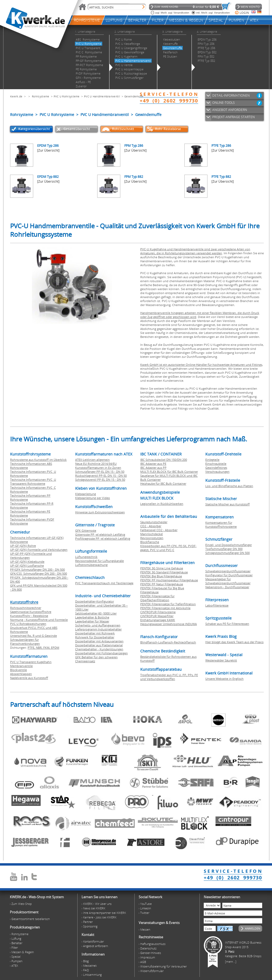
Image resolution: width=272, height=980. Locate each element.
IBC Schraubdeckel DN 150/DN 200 (164, 460)
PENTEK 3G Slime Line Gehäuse (162, 568)
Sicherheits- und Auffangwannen (98, 625)
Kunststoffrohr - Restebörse (29, 616)
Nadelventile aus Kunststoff (29, 678)
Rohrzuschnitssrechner (26, 608)
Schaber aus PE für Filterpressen (227, 624)
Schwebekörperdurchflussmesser (228, 571)
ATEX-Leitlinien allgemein (92, 460)
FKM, (47, 648)
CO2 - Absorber (151, 526)
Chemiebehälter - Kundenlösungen (99, 649)
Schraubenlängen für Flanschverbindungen (25, 642)
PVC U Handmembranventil (102, 96)
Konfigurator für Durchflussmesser (229, 575)
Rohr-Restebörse (168, 129)
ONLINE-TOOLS (224, 103)
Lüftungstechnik (86, 557)
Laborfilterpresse (217, 605)
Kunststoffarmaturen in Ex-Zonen (98, 468)
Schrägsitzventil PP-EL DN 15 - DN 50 (100, 480)
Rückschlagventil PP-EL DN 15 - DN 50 (101, 476)
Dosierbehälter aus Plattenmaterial (99, 645)
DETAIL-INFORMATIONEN (231, 95)
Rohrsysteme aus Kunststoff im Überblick (38, 460)
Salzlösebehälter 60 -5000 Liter (96, 613)
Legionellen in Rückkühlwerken (162, 504)
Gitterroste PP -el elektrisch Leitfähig (100, 534)
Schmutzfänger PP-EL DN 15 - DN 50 (100, 472)
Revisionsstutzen (152, 538)
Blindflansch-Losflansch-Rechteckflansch (168, 642)
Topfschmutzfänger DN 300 (224, 549)
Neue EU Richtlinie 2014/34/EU (96, 464)
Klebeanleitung (86, 494)
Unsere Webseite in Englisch (224, 679)
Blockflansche (150, 542)
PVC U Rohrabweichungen (28, 624)
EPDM (55, 648)
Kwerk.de (16, 96)
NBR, (40, 648)
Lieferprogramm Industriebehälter (98, 629)
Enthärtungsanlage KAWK (158, 620)
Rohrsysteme (41, 96)
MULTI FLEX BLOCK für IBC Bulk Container (169, 472)
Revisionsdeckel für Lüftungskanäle (99, 561)
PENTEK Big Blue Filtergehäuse (161, 576)
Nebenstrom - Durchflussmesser (227, 587)
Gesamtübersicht (77, 129)
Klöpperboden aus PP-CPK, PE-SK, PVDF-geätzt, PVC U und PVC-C (168, 548)
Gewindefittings (216, 468)
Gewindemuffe (134, 96)
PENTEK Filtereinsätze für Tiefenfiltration (168, 604)
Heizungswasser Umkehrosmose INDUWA (169, 624)
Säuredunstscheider (154, 522)
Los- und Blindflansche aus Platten (229, 486)
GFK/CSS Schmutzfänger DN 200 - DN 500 (39, 573)
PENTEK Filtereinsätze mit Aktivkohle (165, 608)
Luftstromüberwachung (91, 565)
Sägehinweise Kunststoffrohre (31, 612)
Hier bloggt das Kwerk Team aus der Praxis (234, 642)
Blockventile (18, 670)
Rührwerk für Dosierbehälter (95, 637)
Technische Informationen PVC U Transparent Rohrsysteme (33, 482)
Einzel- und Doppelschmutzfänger (229, 545)
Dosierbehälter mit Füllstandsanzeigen (101, 653)
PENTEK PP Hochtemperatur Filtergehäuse (169, 580)
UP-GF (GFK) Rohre (23, 546)
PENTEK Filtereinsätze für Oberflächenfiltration (157, 598)
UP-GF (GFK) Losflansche (27, 566)
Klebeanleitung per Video (93, 498)
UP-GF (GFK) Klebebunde (27, 562)
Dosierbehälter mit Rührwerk (95, 633)
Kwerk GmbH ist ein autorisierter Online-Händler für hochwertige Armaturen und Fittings (201, 365)
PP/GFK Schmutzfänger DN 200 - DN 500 (37, 569)
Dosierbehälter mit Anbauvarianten (99, 641)
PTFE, (32, 648)
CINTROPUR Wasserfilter (157, 616)
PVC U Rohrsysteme (67, 96)
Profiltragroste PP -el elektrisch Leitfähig (103, 538)
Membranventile (21, 666)
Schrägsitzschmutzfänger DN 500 (228, 553)
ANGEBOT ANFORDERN (230, 110)
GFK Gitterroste (86, 530)
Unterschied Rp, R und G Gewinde (33, 636)
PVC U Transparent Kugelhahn (31, 662)
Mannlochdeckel (152, 534)
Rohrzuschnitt (123, 129)
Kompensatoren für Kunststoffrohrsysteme (221, 525)
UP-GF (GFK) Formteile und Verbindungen (39, 550)
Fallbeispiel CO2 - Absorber (159, 530)
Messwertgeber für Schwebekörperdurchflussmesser (228, 581)
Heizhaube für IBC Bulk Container (163, 483)
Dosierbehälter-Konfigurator (95, 601)
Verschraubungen (217, 472)
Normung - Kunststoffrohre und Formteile (39, 620)
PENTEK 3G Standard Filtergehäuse (164, 572)
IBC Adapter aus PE (153, 464)
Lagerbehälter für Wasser (92, 621)
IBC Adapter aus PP (153, 468)
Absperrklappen (21, 674)
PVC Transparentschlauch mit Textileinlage (104, 583)
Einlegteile (212, 460)
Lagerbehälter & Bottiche (92, 617)
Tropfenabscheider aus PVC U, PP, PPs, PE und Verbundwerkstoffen (169, 677)
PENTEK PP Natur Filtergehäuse (162, 584)
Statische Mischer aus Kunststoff (228, 504)
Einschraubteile (216, 464)
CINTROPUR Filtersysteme (158, 612)
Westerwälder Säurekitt (221, 660)
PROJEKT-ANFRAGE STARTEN (233, 117)
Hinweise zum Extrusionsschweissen (100, 512)
